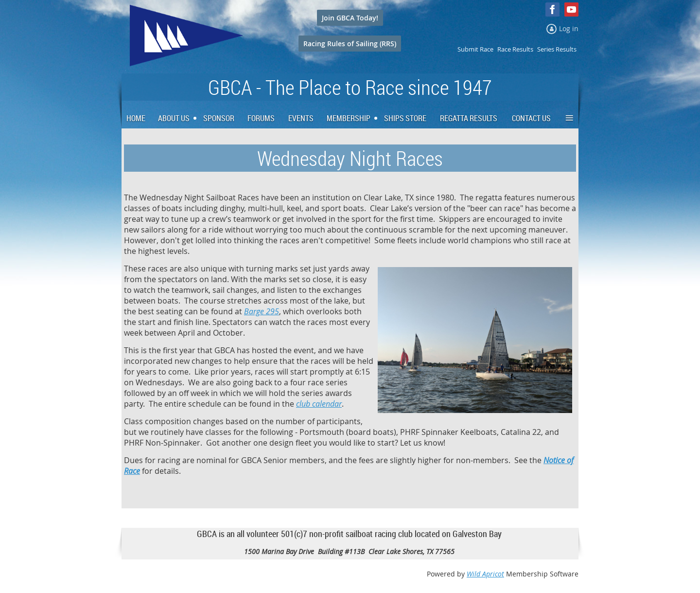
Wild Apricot (485, 574)
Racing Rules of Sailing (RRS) (350, 44)
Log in (569, 28)
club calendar (319, 404)
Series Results (557, 49)
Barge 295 (262, 311)
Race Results (515, 49)
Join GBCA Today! (350, 18)
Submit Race (475, 49)
